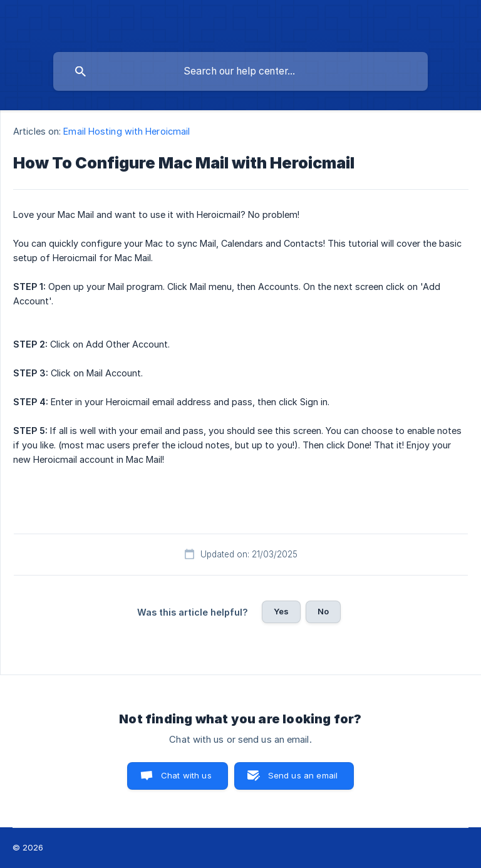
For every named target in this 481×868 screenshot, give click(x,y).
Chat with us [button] (186, 775)
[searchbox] (240, 71)
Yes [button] (281, 611)
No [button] (323, 611)
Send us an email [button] (303, 775)
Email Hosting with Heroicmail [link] (127, 131)
